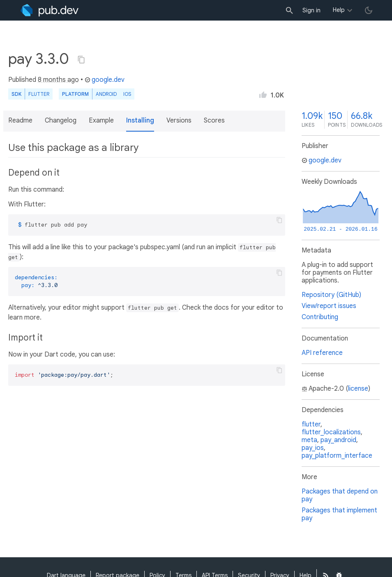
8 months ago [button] (58, 80)
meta (309, 440)
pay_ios (313, 448)
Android (106, 94)
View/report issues (329, 306)
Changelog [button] (61, 120)
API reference (322, 353)
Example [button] (101, 120)
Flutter (39, 94)
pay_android (338, 440)
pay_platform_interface (337, 456)
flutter (311, 424)
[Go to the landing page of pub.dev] (50, 10)
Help (339, 10)
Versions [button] (179, 120)
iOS (127, 94)
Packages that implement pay (339, 514)
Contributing (320, 317)
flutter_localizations (331, 432)
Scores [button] (214, 120)
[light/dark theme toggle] (369, 10)
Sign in (311, 10)
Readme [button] (20, 120)
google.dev (105, 80)
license (358, 389)
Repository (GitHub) (331, 295)
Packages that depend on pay (340, 495)
